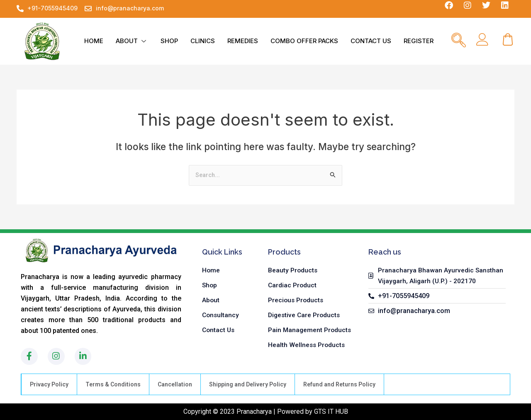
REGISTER (419, 41)
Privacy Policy (49, 384)
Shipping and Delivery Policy (248, 384)
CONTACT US (371, 41)
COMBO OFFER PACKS (304, 41)
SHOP (169, 41)
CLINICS (203, 41)
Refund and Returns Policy (339, 384)
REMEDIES (243, 41)
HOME (94, 41)
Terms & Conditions (113, 384)
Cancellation (175, 384)
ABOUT (132, 41)
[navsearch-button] (458, 41)
